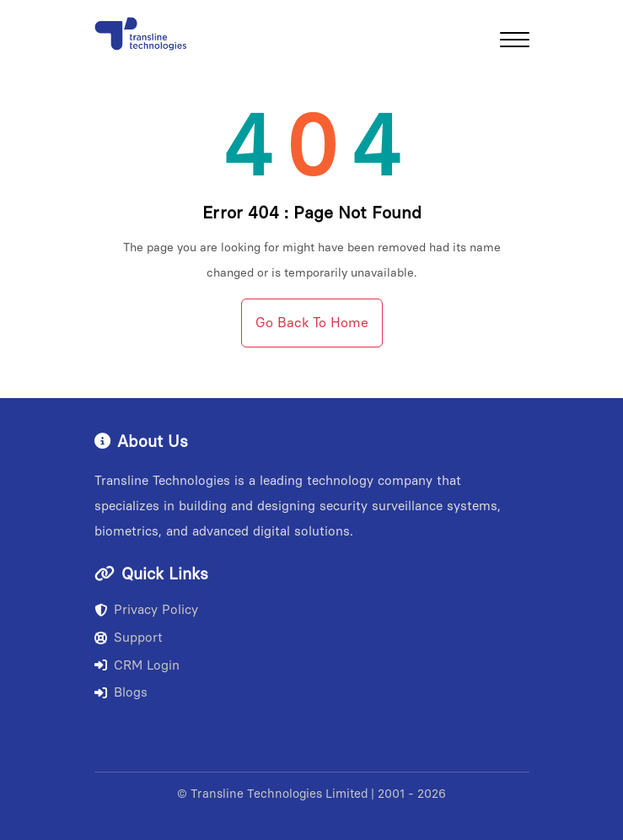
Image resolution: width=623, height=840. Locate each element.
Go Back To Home (312, 323)
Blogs (121, 692)
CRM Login (137, 665)
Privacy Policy (146, 610)
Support (129, 638)
